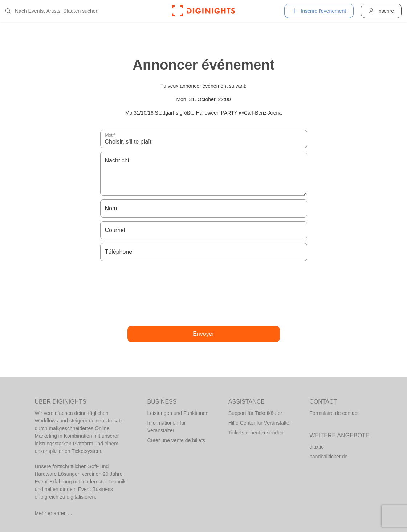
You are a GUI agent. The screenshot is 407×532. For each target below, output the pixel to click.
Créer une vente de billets (176, 440)
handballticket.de (328, 457)
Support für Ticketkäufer (255, 413)
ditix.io (317, 447)
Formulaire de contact (334, 413)
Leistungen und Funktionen (178, 413)
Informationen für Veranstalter (167, 427)
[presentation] (204, 293)
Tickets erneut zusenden (256, 433)
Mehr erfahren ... (54, 513)
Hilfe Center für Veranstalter (260, 423)
